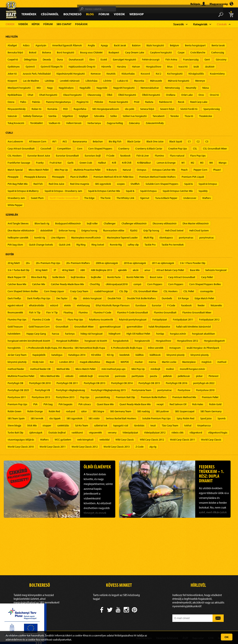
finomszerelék (15, 312)
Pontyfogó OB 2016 (177, 383)
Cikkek (10, 24)
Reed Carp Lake (199, 102)
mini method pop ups (114, 369)
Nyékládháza (15, 95)
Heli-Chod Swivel (174, 230)
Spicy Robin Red (185, 418)
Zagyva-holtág (115, 123)
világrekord (196, 432)
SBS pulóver (162, 411)
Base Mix (195, 270)
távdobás (139, 425)
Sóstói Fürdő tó (189, 109)
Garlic (71, 163)
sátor (84, 411)
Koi (52, 362)
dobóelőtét (47, 230)
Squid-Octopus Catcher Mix (178, 191)
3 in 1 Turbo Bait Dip (19, 270)
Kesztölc (111, 74)
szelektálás (63, 425)
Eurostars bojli (93, 156)
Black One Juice (155, 141)
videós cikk (177, 432)
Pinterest (214, 376)
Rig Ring (81, 245)
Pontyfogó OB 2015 (149, 383)
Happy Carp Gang (36, 334)
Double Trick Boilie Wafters (141, 298)
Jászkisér (210, 67)
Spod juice (206, 418)
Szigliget (83, 116)
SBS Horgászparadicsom (106, 109)
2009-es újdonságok (107, 263)
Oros (201, 95)
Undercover (190, 198)
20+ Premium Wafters (78, 263)
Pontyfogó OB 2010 (40, 383)
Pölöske (99, 102)
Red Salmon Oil (178, 404)
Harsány (122, 67)
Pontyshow (184, 390)
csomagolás (207, 291)
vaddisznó (77, 432)
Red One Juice (56, 184)
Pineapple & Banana (35, 177)
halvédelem (14, 334)
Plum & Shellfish (79, 177)
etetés (68, 305)
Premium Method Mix (184, 397)
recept (160, 404)
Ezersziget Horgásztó (124, 59)
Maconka (139, 81)
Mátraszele (156, 81)
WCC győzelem (63, 440)
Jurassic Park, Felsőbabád (37, 74)
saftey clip (133, 245)
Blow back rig (42, 223)
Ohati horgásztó (48, 95)
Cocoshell (46, 149)
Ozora (11, 102)
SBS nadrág (144, 411)
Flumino (159, 156)
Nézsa (206, 88)
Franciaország (191, 59)
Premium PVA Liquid (193, 177)
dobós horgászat (92, 298)
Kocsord (145, 74)
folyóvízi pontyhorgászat (133, 319)
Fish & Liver (143, 156)
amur (147, 270)
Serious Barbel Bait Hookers (121, 418)
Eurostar (157, 305)
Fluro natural (177, 156)
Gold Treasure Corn (39, 327)
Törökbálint (36, 123)
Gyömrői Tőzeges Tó (52, 67)
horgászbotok (121, 341)
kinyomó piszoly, (200, 355)
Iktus (170, 67)
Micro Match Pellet (39, 170)
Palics (23, 102)
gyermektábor (135, 327)
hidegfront (115, 334)
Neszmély (191, 88)
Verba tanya (94, 123)
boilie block (59, 277)
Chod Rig (95, 284)
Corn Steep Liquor (54, 291)
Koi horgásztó (175, 74)
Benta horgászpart (195, 45)
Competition (64, 149)
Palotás (36, 102)
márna (152, 362)
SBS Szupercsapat (185, 411)
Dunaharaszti (76, 59)
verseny (112, 432)
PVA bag (48, 404)
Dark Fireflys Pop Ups (39, 298)
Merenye (200, 81)
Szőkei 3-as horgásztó (135, 116)
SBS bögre (98, 411)
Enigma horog (89, 230)
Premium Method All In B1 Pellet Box (113, 177)
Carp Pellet (207, 277)
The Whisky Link (125, 198)
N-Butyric (112, 170)
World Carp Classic (211, 440)
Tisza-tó (189, 116)
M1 (183, 163)
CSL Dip (124, 291)
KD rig (110, 355)
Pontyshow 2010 (205, 390)
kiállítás (140, 355)
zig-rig (153, 447)
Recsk (181, 102)
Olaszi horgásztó (72, 95)
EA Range (183, 298)
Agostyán (41, 45)
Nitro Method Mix (50, 376)
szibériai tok (101, 425)
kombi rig (40, 238)
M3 (202, 163)
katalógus (57, 355)
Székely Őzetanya (33, 116)
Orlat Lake (187, 95)
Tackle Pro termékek (173, 245)
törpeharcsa (204, 425)
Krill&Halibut (144, 163)
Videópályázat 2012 (155, 432)
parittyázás (138, 376)
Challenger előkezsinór (134, 223)
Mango (223, 163)
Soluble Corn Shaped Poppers (162, 184)
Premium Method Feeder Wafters (157, 177)
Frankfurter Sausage (19, 163)
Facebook (186, 305)
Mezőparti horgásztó (19, 88)
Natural (127, 170)
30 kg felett (41, 270)
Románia (52, 109)
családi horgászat (104, 291)
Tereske (175, 116)
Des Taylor (62, 298)
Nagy (50, 88)
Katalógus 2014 (77, 355)
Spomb (222, 418)
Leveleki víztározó (70, 81)
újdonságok (36, 432)
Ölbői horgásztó (127, 95)
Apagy (104, 45)
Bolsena (47, 52)
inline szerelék (156, 348)
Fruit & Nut (56, 163)
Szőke (114, 116)
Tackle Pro (150, 245)
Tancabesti (159, 116)
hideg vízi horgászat (92, 334)
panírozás (120, 376)
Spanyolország (212, 109)
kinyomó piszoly (176, 355)
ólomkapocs (166, 238)
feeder (201, 305)
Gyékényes (14, 67)
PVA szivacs (85, 404)
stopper (47, 425)
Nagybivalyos (66, 88)
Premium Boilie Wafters (154, 397)
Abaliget (12, 45)
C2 (198, 141)
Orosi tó (214, 95)
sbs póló (130, 109)
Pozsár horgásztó (119, 102)
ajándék (122, 270)
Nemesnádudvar (150, 88)
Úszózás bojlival (57, 432)
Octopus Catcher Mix (164, 170)
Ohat (30, 95)
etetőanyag (83, 305)
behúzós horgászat (216, 270)
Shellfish (135, 184)
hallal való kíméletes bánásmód (193, 327)
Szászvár (12, 116)
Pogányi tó (83, 102)
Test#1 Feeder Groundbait (64, 198)
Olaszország (94, 95)
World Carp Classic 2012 (85, 447)
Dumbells (167, 298)
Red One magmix (80, 184)
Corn (80, 149)
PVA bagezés (66, 404)
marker (139, 362)
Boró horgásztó (66, 52)
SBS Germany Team (121, 411)
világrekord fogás (218, 432)
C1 (189, 141)
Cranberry (124, 149)
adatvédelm (13, 639)
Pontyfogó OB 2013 (95, 383)
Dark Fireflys (14, 298)
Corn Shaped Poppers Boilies (205, 284)
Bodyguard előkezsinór (68, 223)
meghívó (206, 362)
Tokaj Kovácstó (16, 123)
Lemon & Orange (166, 163)
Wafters (207, 198)
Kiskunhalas (128, 74)
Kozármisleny (217, 74)
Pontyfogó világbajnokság (70, 390)
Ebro (92, 59)
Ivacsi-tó (183, 67)
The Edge (89, 198)
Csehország (218, 52)
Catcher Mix (39, 284)
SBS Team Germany (211, 411)
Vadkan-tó (54, 123)
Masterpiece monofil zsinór (86, 238)
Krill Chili (127, 163)
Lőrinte (107, 81)
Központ (12, 81)
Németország (172, 88)
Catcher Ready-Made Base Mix (67, 284)
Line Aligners (58, 238)
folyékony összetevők (101, 319)
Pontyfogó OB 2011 (67, 383)
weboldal (104, 440)
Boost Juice (156, 277)
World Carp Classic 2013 (117, 447)
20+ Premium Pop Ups (48, 263)
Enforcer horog (67, 230)
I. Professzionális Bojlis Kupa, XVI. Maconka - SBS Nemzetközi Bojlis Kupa (66, 348)
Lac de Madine (31, 81)
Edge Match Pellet (204, 298)
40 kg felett (68, 270)
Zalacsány (134, 123)
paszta (153, 376)
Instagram (175, 348)
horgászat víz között (96, 341)
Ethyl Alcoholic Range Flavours (113, 305)
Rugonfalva (80, 109)
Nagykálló (85, 88)
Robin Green (15, 411)
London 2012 (67, 362)
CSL (195, 149)
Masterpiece (189, 362)
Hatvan (136, 67)
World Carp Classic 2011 (53, 447)
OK (227, 637)
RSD (65, 109)
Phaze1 (217, 170)
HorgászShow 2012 (188, 341)
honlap (160, 334)
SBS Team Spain (16, 418)
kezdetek (125, 355)
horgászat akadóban (204, 334)
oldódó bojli (86, 376)
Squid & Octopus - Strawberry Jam (63, 191)
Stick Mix (32, 425)
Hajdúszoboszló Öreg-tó (82, 67)
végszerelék (95, 432)
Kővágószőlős (196, 74)
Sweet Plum (37, 198)
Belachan (98, 141)
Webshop (137, 14)
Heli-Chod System (199, 230)
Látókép (49, 81)
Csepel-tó (13, 59)
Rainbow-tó (166, 102)
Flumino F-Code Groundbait (133, 312)
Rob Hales (198, 404)
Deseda (47, 59)
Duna (60, 59)
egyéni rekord (15, 305)
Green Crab (86, 163)
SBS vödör (94, 418)
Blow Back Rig (39, 277)
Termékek (29, 14)
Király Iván (38, 362)
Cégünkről (50, 14)
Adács (26, 45)
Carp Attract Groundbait (21, 149)
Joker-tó (12, 74)
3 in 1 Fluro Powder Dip (193, 263)
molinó (170, 369)
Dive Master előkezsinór (196, 223)
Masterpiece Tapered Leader (122, 238)
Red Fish (38, 184)
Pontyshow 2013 (41, 397)
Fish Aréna (171, 59)
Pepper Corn (200, 170)
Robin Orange (35, 411)
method (222, 362)
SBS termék (37, 418)
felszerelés (216, 305)
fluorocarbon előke (114, 230)
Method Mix (63, 369)
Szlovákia (99, 116)
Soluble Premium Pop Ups (156, 418)
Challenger (110, 223)
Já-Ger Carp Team (17, 355)
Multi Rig (149, 238)
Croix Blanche (198, 52)
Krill (114, 163)
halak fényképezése (159, 327)
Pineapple (13, 177)
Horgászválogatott (214, 341)
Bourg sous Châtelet (91, 52)
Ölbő (110, 95)
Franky (40, 163)
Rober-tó (37, 109)
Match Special (15, 170)
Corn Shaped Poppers (100, 149)
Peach (184, 170)
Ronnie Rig (116, 245)
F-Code (110, 156)
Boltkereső (72, 14)
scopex (121, 184)
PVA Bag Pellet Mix (18, 184)
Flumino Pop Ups (17, 319)
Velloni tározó (74, 123)
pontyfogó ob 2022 (204, 383)
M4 (211, 163)
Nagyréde (102, 88)
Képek (36, 24)
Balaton (136, 45)
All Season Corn (38, 141)
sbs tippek (55, 418)
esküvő (54, 305)
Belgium (175, 45)
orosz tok (104, 376)
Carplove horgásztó (161, 52)
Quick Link (65, 245)
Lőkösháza (91, 81)
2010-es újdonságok (135, 263)
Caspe (181, 52)
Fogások (81, 24)
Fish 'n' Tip (35, 312)
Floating (68, 312)
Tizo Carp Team (170, 425)
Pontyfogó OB (15, 383)
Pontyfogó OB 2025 (18, 390)
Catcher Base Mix (17, 284)
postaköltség (103, 397)
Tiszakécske (206, 116)
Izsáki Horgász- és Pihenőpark (203, 348)
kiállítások (155, 355)
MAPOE (125, 362)
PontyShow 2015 (65, 397)
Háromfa (106, 67)
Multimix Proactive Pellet (87, 170)
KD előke (96, 355)
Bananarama (80, 141)
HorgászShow (154, 67)
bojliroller (96, 277)
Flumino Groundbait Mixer (197, 312)
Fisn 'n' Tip (52, 312)
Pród (137, 102)
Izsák (196, 67)
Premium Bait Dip (125, 397)
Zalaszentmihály (155, 123)
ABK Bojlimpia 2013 (102, 270)
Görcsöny (221, 59)
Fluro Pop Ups (198, 156)
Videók (119, 14)
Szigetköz (68, 116)
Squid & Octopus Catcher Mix (104, 191)
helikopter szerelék (18, 238)
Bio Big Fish (115, 141)
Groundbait (62, 327)
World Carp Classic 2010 (21, 447)
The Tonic (106, 198)
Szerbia (52, 116)
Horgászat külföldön (67, 341)
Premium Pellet (210, 397)
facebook (125, 156)
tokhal (188, 425)
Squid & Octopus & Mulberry (23, 191)
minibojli (155, 369)
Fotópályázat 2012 (209, 319)
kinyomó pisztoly (17, 362)
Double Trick (114, 298)
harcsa (56, 334)
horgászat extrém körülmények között (29, 341)
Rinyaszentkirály (17, 109)
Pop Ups (85, 397)
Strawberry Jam (16, 198)
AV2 (65, 141)
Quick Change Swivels (41, 245)
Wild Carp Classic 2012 (152, 440)
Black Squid (176, 141)
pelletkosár (184, 376)
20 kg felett (14, 263)
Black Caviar (134, 141)
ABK (83, 270)
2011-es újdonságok (163, 263)
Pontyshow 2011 (17, 397)
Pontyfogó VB (42, 390)
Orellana (171, 95)
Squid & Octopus (208, 184)
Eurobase (141, 305)
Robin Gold (215, 404)
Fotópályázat (160, 319)
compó (137, 284)
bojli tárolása (78, 277)
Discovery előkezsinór (165, 223)
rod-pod (71, 411)
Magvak (110, 362)
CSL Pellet (189, 291)
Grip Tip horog (151, 230)
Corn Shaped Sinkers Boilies (23, 291)
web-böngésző (85, 440)
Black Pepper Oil (16, 277)
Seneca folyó (147, 109)
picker (199, 376)
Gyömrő (30, 67)
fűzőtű (134, 230)
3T (55, 270)
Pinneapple (58, 177)
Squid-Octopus (148, 191)
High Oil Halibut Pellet (138, 334)
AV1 (54, 141)
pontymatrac (186, 238)
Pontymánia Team (141, 390)
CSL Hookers (15, 156)
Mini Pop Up (61, 170)
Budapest (114, 52)
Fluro (59, 319)
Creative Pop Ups (178, 149)
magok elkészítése (90, 362)
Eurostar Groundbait (67, 156)
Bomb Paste (114, 277)
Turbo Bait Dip (15, 432)
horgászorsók (142, 341)
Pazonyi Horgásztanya (58, 102)
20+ (28, 263)
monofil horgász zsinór (192, 369)
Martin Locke (169, 362)
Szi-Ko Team (82, 425)
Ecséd (104, 59)
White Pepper (15, 205)
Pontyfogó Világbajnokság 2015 (108, 390)
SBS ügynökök (103, 184)
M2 (192, 163)
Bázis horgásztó (155, 45)
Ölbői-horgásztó (151, 95)
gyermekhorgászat (110, 327)
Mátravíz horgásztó (179, 81)
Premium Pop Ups (17, 404)
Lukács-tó (123, 81)
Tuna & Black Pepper (166, 198)
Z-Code (140, 447)
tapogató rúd (121, 425)
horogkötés (14, 348)
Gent (207, 59)
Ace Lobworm (15, 141)
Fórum (104, 14)
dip (75, 298)
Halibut (102, 163)
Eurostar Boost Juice (39, 156)
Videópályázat (130, 432)
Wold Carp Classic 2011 (182, 440)
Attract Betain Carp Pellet (170, 270)
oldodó (69, 376)
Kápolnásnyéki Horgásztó (71, 74)
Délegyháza (30, 59)
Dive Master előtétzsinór (21, 230)
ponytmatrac (207, 238)
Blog (90, 14)
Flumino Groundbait (165, 312)
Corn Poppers (155, 284)
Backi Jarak (120, 45)
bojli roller (92, 223)
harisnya (70, 334)
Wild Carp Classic (125, 440)
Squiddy (203, 191)
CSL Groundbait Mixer (215, 149)
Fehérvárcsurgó (151, 59)
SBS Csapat (64, 24)
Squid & (188, 184)
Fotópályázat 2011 (183, 319)
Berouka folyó (15, 52)
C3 (207, 141)
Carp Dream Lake (135, 52)
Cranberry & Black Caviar (149, 149)
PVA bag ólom (15, 245)
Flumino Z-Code (41, 319)
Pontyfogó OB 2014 (122, 383)
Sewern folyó (167, 109)
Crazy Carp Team (79, 291)
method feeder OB (40, 369)
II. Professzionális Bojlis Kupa (127, 348)
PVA (35, 404)
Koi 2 (159, 74)
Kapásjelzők (39, 355)
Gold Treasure (15, 327)
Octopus (142, 170)
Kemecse (96, 74)
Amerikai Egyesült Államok (67, 45)
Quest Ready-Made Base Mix (135, 404)
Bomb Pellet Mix (135, 277)
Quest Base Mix (105, 404)
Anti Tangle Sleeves (18, 223)
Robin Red (54, 411)
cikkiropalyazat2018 (117, 284)
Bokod (33, 52)
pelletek (167, 376)
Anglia (91, 45)
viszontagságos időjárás (21, 440)
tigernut (145, 198)
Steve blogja (14, 425)
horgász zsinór (178, 334)
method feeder (16, 369)
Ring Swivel (98, 245)
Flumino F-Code (102, 312)
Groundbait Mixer (84, 327)
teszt (153, 425)
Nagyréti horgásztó (124, 88)
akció (136, 270)
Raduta (149, 102)
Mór (39, 88)
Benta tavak (218, 45)
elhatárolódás (37, 305)
